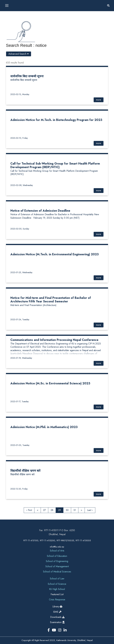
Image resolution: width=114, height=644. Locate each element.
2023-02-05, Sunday (20, 229)
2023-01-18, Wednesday (21, 358)
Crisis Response (57, 600)
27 (44, 510)
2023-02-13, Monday (20, 94)
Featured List (57, 594)
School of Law (57, 579)
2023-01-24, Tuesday (20, 319)
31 (75, 510)
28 (52, 510)
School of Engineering (57, 561)
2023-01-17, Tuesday (20, 401)
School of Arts (57, 551)
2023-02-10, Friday (19, 138)
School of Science (57, 584)
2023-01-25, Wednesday (21, 272)
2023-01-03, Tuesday (20, 445)
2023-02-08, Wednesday (22, 185)
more (99, 100)
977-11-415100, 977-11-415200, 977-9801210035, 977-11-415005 (57, 540)
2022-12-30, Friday (19, 489)
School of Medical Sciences (57, 572)
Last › (90, 510)
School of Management (57, 566)
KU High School (57, 589)
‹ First (29, 510)
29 (60, 510)
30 (67, 510)
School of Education (57, 556)
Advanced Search (19, 54)
